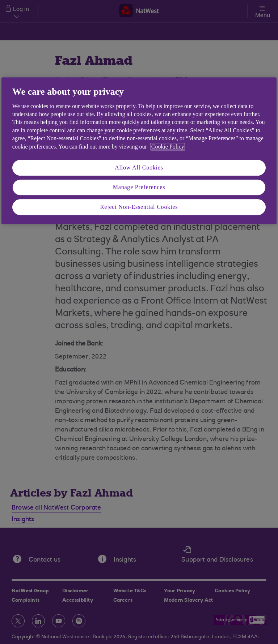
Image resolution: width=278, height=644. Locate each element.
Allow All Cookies (139, 168)
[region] (139, 151)
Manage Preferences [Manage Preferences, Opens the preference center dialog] (139, 187)
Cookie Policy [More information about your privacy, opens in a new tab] (168, 147)
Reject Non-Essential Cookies (139, 207)
